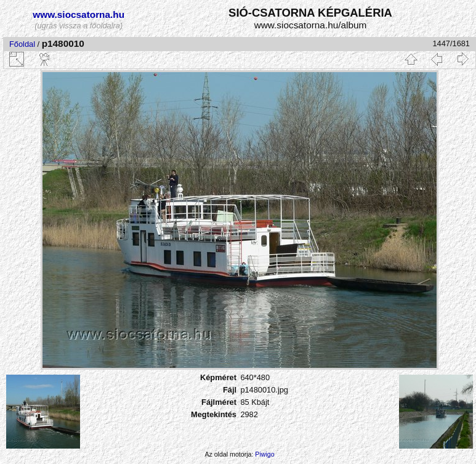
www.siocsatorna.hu (79, 14)
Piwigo (264, 454)
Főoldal (22, 44)
